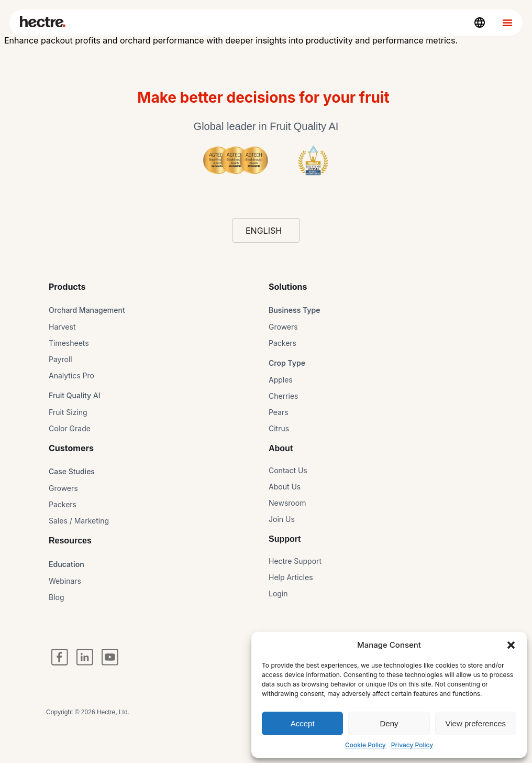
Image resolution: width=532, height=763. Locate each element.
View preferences (476, 723)
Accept (303, 723)
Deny (389, 723)
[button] (511, 645)
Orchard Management (87, 310)
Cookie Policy (365, 745)
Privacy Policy (412, 745)
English (264, 231)
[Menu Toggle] (507, 23)
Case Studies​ (72, 471)
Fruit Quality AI (75, 395)
